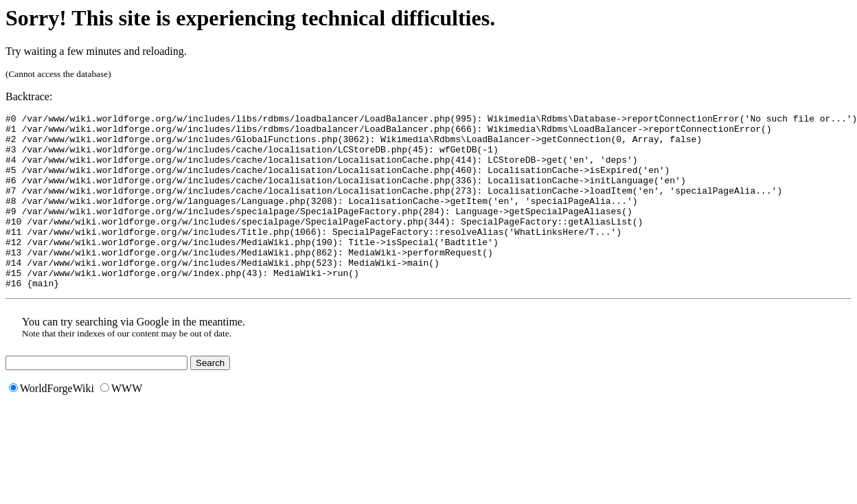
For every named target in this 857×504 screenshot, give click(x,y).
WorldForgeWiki (52, 423)
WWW (121, 423)
